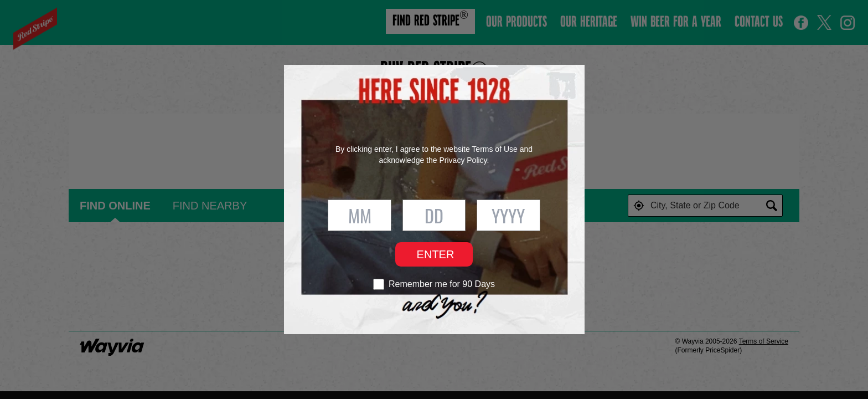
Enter (436, 254)
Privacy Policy (463, 160)
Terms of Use (494, 149)
